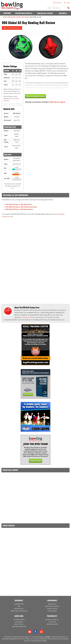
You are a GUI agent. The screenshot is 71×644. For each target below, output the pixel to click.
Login (67, 3)
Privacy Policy (19, 624)
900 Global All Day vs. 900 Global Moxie (20, 209)
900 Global (26, 17)
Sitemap (48, 637)
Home (5, 17)
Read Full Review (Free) (36, 96)
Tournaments (52, 611)
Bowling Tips (52, 604)
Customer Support (19, 620)
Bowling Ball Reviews (14, 17)
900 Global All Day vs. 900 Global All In (19, 204)
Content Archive (52, 609)
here (63, 320)
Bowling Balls (19, 609)
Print (12, 28)
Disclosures (19, 622)
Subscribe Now (19, 604)
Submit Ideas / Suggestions (19, 611)
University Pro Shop (28, 317)
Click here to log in (57, 102)
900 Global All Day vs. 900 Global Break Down (22, 207)
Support (57, 3)
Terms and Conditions (19, 626)
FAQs (19, 606)
